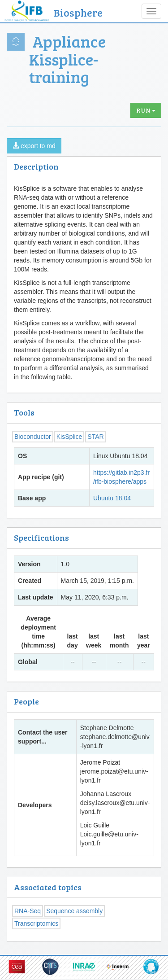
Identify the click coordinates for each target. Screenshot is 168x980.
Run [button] (146, 110)
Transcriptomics (36, 923)
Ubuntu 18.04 (112, 498)
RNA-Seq (28, 911)
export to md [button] (34, 146)
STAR (95, 437)
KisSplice (69, 437)
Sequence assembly (74, 911)
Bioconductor (33, 437)
